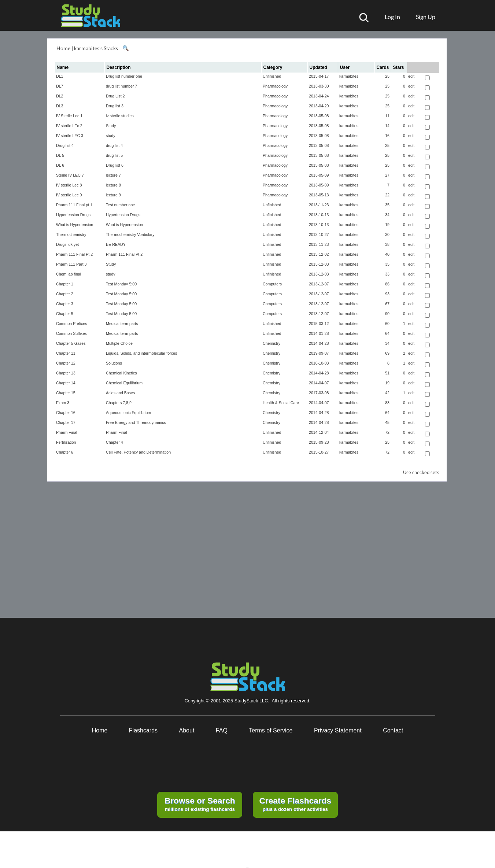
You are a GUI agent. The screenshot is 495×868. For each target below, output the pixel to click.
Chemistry (271, 343)
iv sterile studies (120, 116)
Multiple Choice (119, 343)
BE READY (116, 244)
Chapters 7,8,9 (119, 403)
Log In (392, 17)
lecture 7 (113, 175)
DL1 (60, 76)
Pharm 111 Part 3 (71, 264)
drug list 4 (114, 145)
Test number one (120, 205)
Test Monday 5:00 (121, 284)
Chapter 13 (66, 373)
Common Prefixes (72, 324)
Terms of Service (271, 730)
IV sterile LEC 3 (70, 136)
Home (63, 48)
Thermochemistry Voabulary (130, 234)
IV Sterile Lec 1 (69, 116)
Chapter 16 (66, 413)
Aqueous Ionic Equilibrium (128, 413)
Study (111, 126)
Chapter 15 (66, 393)
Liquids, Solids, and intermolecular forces (141, 353)
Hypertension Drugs (73, 215)
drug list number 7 (121, 86)
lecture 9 (113, 195)
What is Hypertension (75, 225)
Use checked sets (421, 472)
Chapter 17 (66, 422)
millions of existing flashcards (200, 804)
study (110, 136)
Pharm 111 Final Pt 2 (74, 254)
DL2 (60, 96)
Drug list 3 (115, 106)
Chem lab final (69, 274)
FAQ (222, 730)
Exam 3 (63, 403)
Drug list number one (124, 76)
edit (411, 76)
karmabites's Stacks (96, 48)
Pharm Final (67, 432)
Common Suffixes (71, 333)
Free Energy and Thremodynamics (136, 422)
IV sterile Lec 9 (69, 195)
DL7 (60, 86)
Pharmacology (275, 86)
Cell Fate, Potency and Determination (138, 452)
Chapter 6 (65, 452)
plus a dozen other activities (295, 804)
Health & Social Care (281, 403)
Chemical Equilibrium (124, 383)
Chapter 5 (65, 314)
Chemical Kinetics (121, 373)
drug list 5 (114, 155)
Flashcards (143, 730)
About (187, 730)
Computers (272, 284)
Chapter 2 (65, 294)
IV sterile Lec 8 (69, 185)
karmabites (349, 76)
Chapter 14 (66, 383)
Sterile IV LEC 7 (70, 175)
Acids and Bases (120, 393)
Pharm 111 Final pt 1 (74, 205)
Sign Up (426, 17)
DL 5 (60, 155)
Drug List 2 (115, 96)
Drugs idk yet (67, 244)
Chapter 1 (65, 284)
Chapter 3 (65, 304)
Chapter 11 (66, 353)
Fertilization (66, 442)
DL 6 (60, 165)
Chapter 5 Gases (71, 343)
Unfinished (272, 76)
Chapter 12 (66, 363)
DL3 (60, 106)
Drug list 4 (65, 145)
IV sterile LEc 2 (69, 126)
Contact (393, 730)
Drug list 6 (115, 165)
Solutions (114, 363)
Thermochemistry (71, 234)
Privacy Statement (338, 730)
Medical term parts (122, 324)
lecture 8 (113, 185)
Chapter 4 (114, 442)
